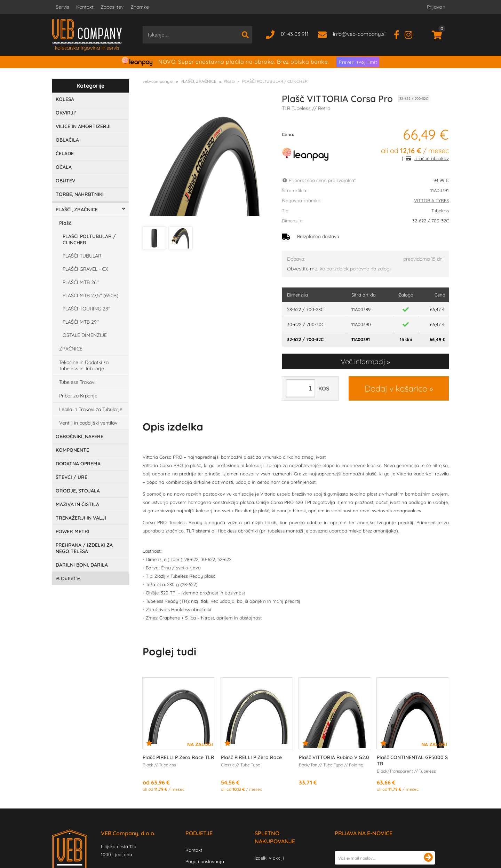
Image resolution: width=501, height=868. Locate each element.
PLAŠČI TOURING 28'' (86, 309)
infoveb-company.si (359, 34)
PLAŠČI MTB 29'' (81, 322)
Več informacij (363, 361)
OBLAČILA (67, 140)
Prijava (436, 7)
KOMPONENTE (72, 450)
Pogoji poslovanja (205, 861)
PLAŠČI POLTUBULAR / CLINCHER (89, 239)
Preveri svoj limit (358, 62)
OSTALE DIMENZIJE (85, 335)
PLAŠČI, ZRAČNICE (77, 210)
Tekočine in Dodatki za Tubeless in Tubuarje (84, 365)
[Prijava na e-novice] (428, 858)
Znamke (140, 7)
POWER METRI (73, 531)
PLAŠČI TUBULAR (82, 256)
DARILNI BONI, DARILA (82, 565)
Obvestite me (302, 269)
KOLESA (65, 99)
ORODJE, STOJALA (78, 491)
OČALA (64, 167)
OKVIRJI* (66, 113)
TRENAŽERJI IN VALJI (81, 518)
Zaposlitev (112, 7)
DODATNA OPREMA (78, 464)
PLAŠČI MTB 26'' (81, 282)
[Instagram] (411, 34)
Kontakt (85, 7)
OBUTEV (65, 181)
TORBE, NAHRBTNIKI (80, 194)
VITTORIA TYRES (431, 200)
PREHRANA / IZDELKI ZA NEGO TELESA (84, 548)
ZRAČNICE (71, 349)
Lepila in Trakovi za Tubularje (91, 409)
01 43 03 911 (295, 34)
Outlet (68, 578)
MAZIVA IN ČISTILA (77, 504)
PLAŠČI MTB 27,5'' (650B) (90, 295)
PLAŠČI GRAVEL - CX (85, 269)
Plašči (66, 223)
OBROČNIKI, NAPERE (79, 436)
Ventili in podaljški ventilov (88, 423)
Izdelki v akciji (269, 858)
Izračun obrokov (432, 158)
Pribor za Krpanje (78, 396)
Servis (62, 7)
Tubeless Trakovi (77, 382)
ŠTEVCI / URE (71, 477)
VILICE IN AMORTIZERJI (83, 126)
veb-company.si (158, 81)
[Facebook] (399, 34)
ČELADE (65, 153)
